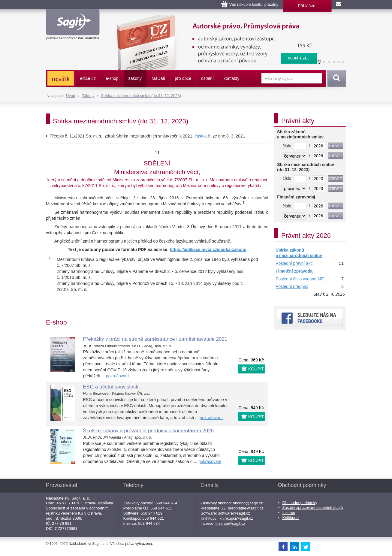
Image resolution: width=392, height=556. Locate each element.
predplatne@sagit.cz (246, 508)
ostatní (207, 78)
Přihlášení (307, 6)
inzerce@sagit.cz (230, 523)
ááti (158, 78)
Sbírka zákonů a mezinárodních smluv (299, 253)
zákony (135, 78)
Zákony (88, 96)
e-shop (112, 78)
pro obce (183, 78)
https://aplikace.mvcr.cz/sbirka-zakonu (208, 249)
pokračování (117, 376)
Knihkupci (291, 518)
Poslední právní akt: (294, 263)
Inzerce (289, 513)
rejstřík (61, 79)
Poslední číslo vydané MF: (300, 279)
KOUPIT (256, 369)
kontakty (231, 78)
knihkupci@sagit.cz (236, 518)
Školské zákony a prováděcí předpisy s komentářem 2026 (149, 431)
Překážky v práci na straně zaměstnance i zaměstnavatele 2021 (155, 339)
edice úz (88, 78)
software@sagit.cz (234, 513)
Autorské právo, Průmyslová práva (213, 18)
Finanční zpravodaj (295, 271)
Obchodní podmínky (300, 503)
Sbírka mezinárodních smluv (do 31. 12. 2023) (141, 96)
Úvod (71, 96)
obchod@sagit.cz (248, 503)
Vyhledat (336, 78)
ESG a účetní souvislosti (111, 387)
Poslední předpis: (292, 286)
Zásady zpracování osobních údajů (313, 508)
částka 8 (202, 136)
